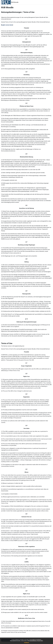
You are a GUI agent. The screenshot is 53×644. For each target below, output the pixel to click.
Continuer (26, 643)
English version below (7, 25)
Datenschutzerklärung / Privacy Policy (35, 641)
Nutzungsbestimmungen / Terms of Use (18, 641)
